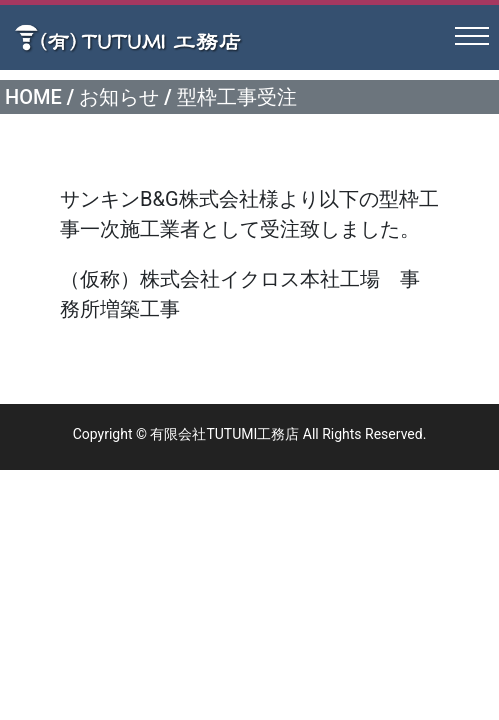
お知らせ (119, 97)
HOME (33, 97)
